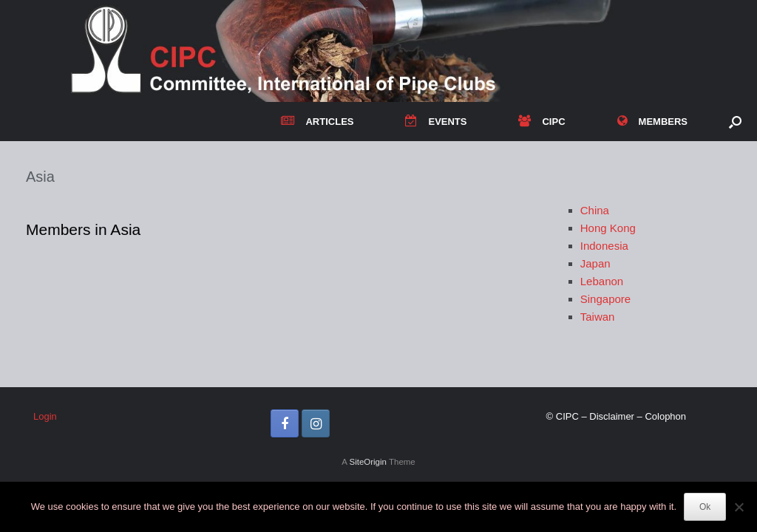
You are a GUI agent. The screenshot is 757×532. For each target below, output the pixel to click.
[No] (739, 507)
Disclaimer (612, 416)
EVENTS (436, 122)
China (595, 210)
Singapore (605, 299)
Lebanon (602, 281)
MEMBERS (652, 122)
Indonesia (604, 246)
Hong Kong (608, 228)
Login (45, 416)
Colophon (665, 416)
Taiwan (598, 317)
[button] (735, 122)
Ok (705, 507)
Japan (595, 263)
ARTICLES (317, 122)
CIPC (542, 122)
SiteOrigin (368, 462)
